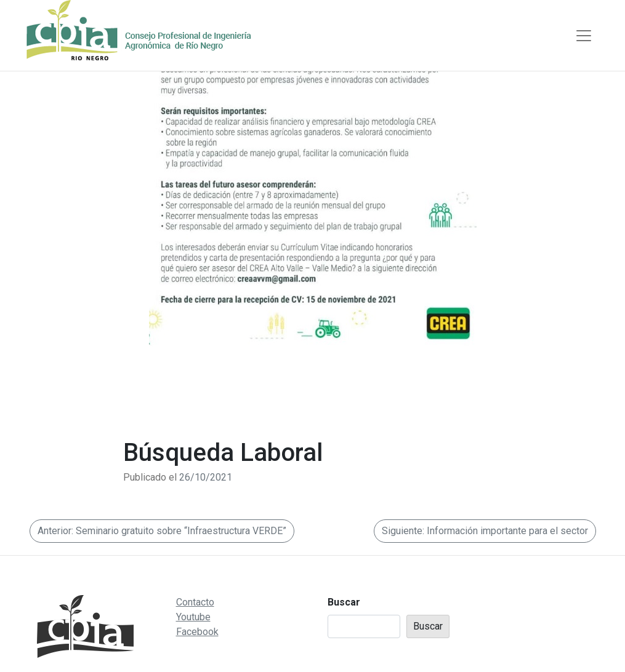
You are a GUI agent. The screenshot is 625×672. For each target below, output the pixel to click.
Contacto (195, 602)
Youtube (193, 617)
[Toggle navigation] (584, 36)
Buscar (344, 602)
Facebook (197, 632)
